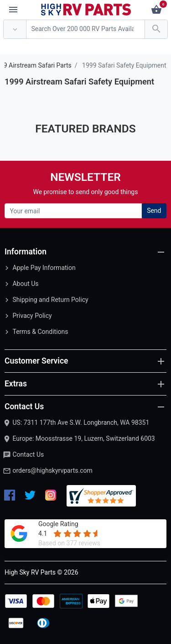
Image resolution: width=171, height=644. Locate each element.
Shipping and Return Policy (50, 300)
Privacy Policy (32, 316)
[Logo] (86, 9)
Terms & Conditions (40, 332)
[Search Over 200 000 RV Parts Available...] (85, 29)
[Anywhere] (15, 29)
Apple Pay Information (44, 268)
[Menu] (13, 10)
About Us (25, 284)
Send (154, 211)
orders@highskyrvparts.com (52, 470)
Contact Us (28, 454)
